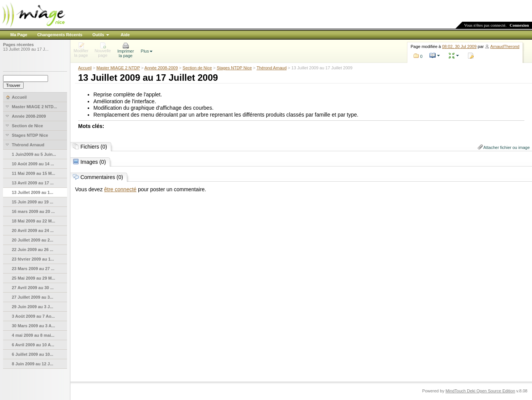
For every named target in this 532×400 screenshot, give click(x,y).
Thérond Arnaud (272, 68)
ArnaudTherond (505, 46)
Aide (125, 35)
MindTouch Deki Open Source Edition (480, 391)
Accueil (85, 68)
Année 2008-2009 (161, 68)
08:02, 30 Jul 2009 (459, 46)
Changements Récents (60, 35)
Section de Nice (197, 68)
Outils (98, 35)
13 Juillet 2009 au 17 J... (26, 49)
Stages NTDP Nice (234, 68)
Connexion (519, 25)
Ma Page (19, 35)
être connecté (120, 189)
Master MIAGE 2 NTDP (118, 68)
